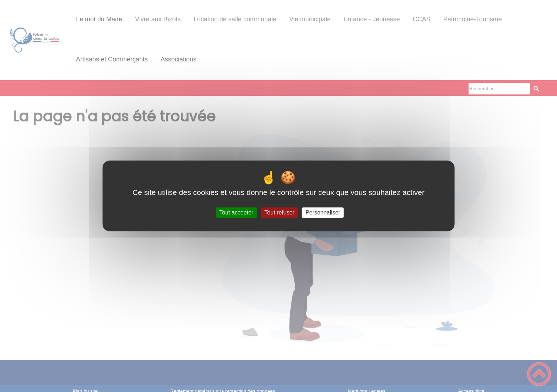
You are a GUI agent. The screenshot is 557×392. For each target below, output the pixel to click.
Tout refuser (279, 213)
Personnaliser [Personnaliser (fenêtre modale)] (323, 213)
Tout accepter (236, 213)
